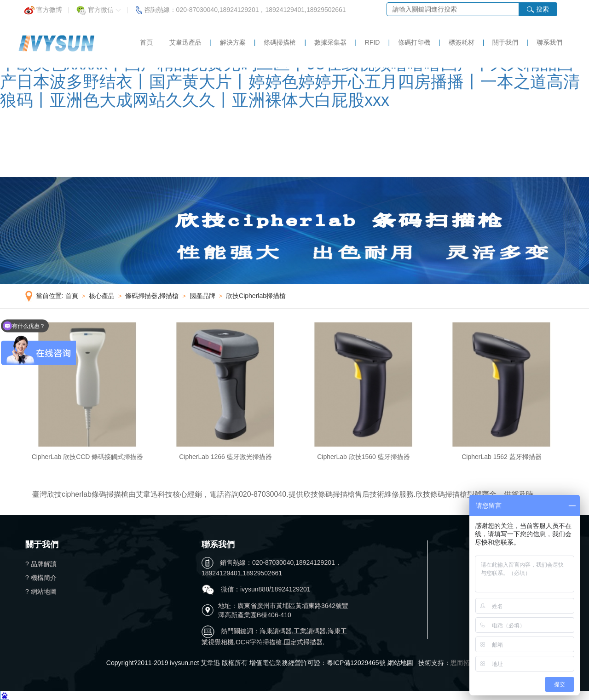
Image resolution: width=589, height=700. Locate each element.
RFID (372, 42)
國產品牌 (202, 296)
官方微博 (43, 7)
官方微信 (99, 7)
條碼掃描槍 (280, 42)
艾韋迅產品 (185, 42)
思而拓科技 (467, 663)
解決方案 (233, 42)
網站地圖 (400, 663)
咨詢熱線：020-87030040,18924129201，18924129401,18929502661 (241, 7)
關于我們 (505, 42)
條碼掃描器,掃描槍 (152, 296)
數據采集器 (330, 42)
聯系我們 (549, 42)
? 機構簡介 (41, 578)
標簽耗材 (462, 42)
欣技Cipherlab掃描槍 (256, 296)
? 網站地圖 (41, 591)
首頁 (146, 42)
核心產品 (102, 296)
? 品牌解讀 (41, 564)
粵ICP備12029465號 (356, 663)
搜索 (538, 9)
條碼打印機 (414, 42)
